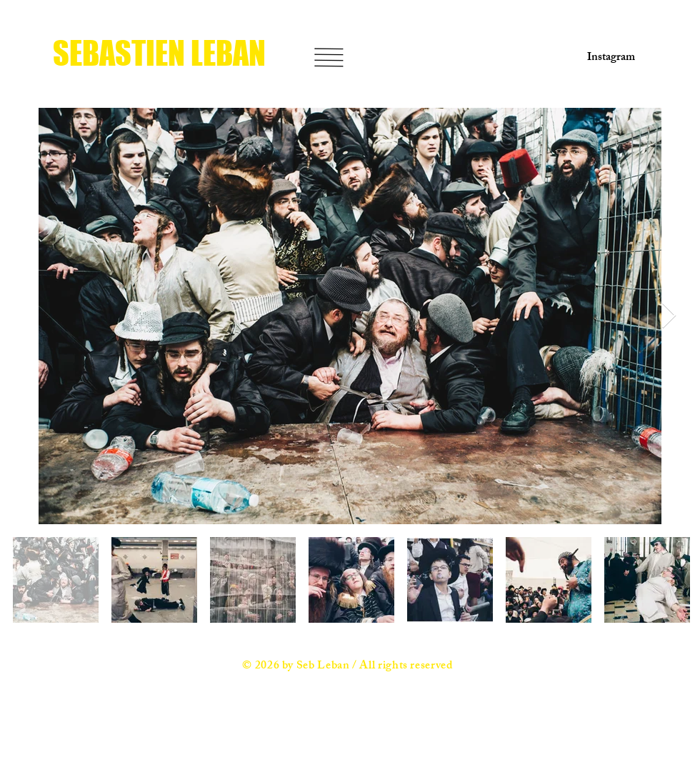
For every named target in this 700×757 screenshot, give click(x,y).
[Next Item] (669, 316)
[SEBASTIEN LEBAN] (163, 53)
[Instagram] (606, 59)
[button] (329, 57)
